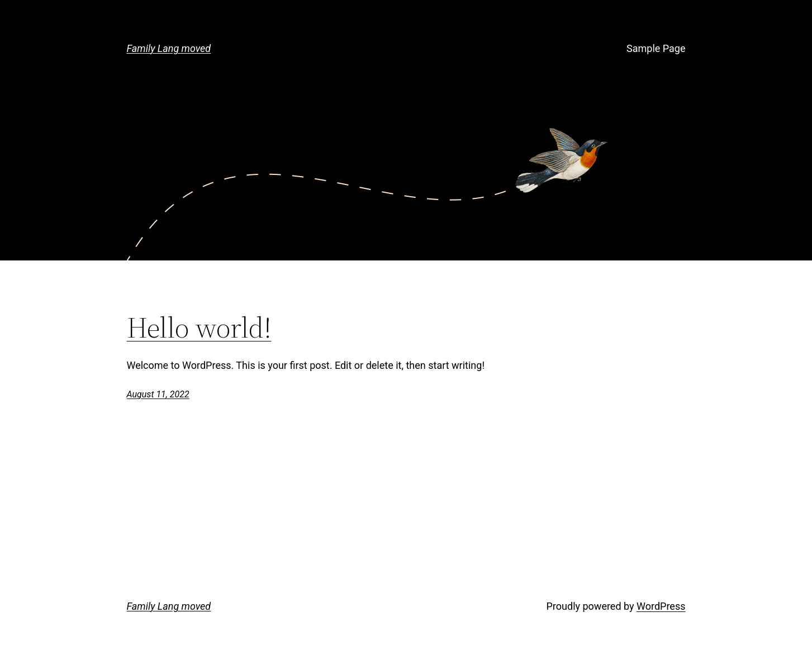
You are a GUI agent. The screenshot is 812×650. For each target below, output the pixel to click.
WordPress (661, 606)
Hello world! (199, 328)
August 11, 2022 (158, 394)
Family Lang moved (169, 48)
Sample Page (656, 48)
